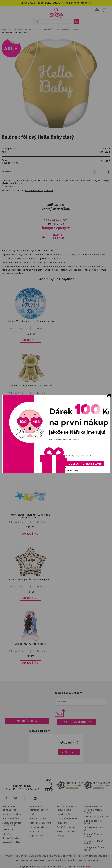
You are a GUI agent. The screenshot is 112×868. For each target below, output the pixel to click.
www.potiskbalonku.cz (60, 860)
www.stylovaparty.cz (87, 860)
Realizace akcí (36, 831)
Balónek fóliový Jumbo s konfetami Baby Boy (30, 321)
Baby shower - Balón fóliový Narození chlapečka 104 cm (30, 516)
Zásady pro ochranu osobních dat (12, 824)
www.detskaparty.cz (94, 856)
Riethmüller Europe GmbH (39, 191)
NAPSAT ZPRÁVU (59, 237)
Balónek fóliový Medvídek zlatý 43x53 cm (30, 386)
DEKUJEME (51, 3)
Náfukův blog (27, 721)
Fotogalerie (63, 836)
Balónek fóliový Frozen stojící (30, 644)
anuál (72, 827)
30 (59, 3)
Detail (44, 329)
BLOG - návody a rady (67, 831)
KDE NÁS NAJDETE (93, 806)
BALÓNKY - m (63, 827)
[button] (30, 340)
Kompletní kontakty (39, 810)
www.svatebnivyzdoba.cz (66, 856)
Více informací (9, 186)
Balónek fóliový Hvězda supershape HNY (30, 579)
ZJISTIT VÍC (69, 752)
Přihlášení (97, 10)
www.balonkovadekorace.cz (29, 860)
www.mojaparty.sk (39, 856)
